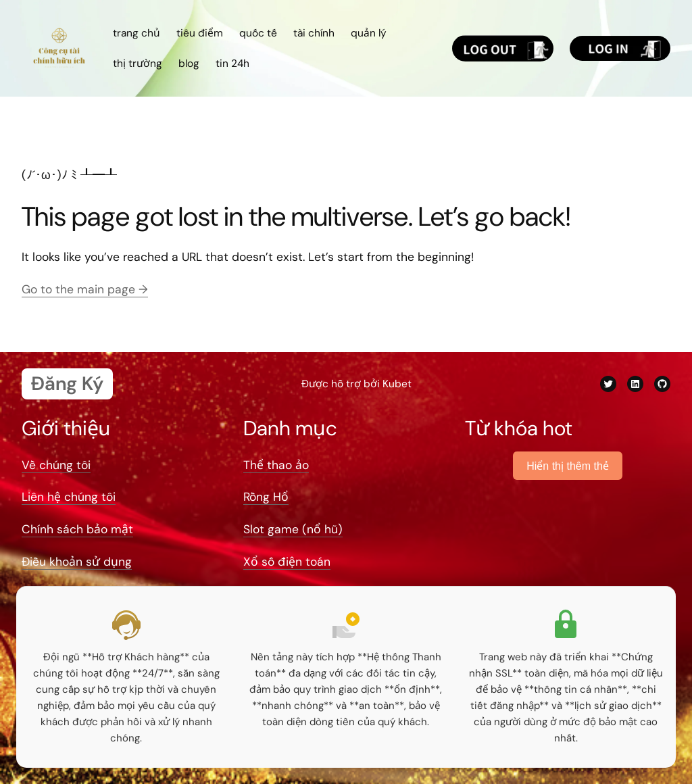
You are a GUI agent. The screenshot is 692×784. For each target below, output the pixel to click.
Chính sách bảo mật (77, 529)
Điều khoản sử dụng (77, 562)
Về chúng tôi (56, 465)
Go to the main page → (85, 289)
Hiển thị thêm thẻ (568, 466)
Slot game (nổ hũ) (293, 529)
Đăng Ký (67, 384)
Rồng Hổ (266, 497)
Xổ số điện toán (287, 562)
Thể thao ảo (276, 465)
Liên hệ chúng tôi (69, 497)
